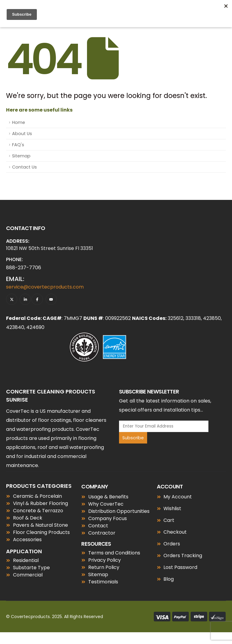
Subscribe (133, 438)
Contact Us (24, 167)
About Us (22, 134)
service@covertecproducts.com (45, 287)
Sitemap (21, 156)
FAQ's (18, 145)
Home (19, 122)
